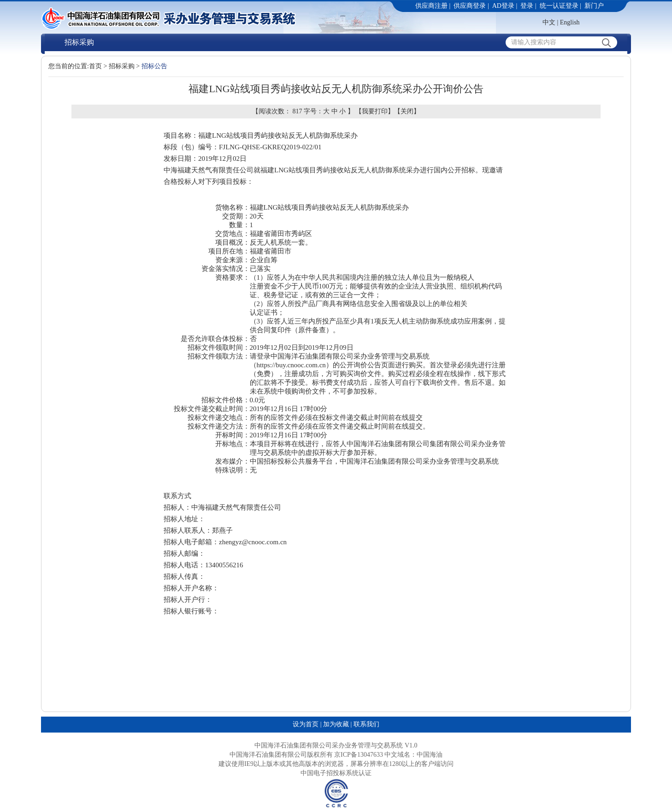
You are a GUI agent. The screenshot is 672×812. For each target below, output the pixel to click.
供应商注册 (431, 6)
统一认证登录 (559, 6)
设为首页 (306, 724)
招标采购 (79, 42)
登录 (527, 6)
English (570, 22)
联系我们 (366, 724)
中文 (549, 22)
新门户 (594, 6)
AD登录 (503, 6)
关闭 (407, 111)
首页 (95, 66)
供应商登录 (470, 6)
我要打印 (375, 111)
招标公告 (154, 66)
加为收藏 (336, 724)
